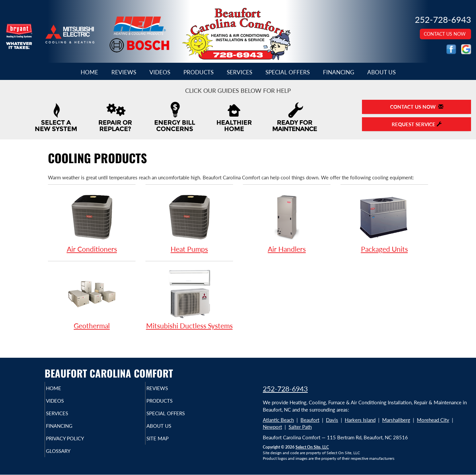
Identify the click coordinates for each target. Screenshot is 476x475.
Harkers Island (360, 420)
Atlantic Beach (278, 420)
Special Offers (288, 72)
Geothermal (92, 299)
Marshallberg (396, 420)
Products (198, 72)
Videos (160, 72)
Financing (338, 72)
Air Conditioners (92, 222)
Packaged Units (384, 222)
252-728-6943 (285, 389)
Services (239, 72)
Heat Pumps (189, 222)
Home (89, 72)
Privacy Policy (78, 444)
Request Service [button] (417, 124)
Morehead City (433, 420)
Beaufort (310, 420)
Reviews (124, 72)
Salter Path (300, 427)
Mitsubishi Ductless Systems (189, 299)
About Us (381, 72)
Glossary (70, 458)
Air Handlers (287, 222)
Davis (332, 420)
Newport (272, 427)
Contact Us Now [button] (445, 34)
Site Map (169, 444)
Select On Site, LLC (312, 447)
